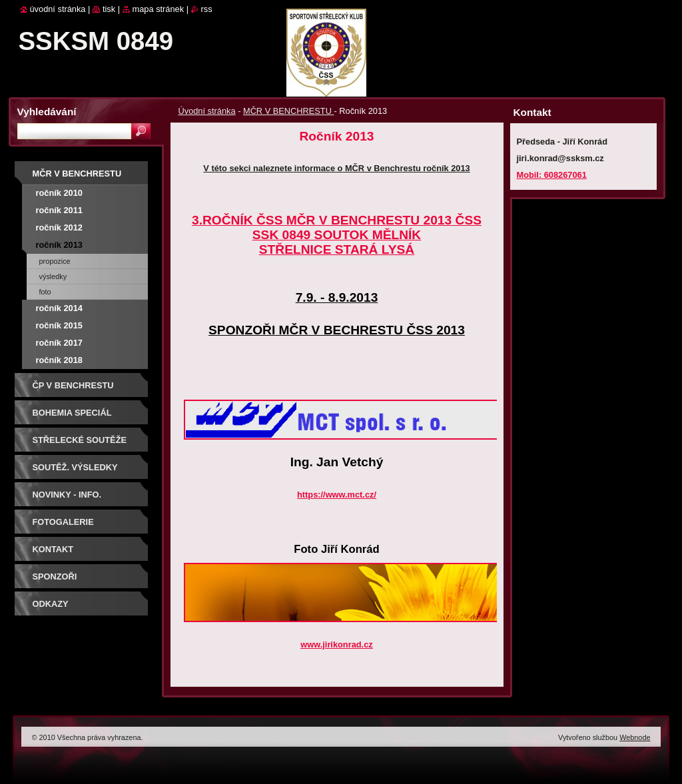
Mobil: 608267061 (552, 175)
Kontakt (53, 549)
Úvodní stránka (207, 111)
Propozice (55, 261)
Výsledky (53, 276)
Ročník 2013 (59, 245)
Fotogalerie (63, 522)
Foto (45, 292)
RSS (207, 9)
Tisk (109, 9)
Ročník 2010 (59, 193)
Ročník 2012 (59, 227)
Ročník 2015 (59, 325)
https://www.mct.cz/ (337, 495)
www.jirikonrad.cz (336, 644)
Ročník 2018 (59, 360)
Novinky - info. (67, 495)
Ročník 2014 (59, 308)
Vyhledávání (47, 112)
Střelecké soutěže (80, 440)
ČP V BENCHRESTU (73, 385)
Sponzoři (55, 577)
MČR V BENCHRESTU (289, 111)
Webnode (635, 737)
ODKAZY (51, 604)
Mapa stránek (159, 9)
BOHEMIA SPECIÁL (72, 413)
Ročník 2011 (59, 210)
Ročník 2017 (59, 343)
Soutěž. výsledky (75, 467)
